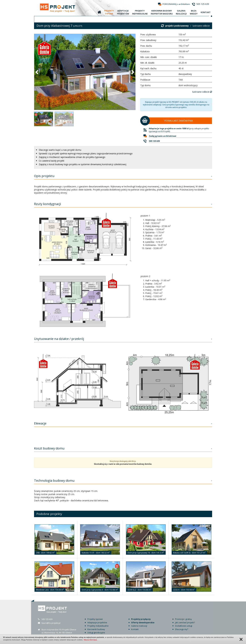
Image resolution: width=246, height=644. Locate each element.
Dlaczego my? (182, 629)
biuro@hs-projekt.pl (51, 623)
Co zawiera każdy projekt (52, 161)
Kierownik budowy (96, 629)
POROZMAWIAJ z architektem (176, 4)
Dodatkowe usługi (184, 626)
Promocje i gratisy (183, 619)
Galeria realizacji (139, 626)
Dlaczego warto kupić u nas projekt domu (60, 150)
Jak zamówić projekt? (185, 622)
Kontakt (135, 629)
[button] (37, 72)
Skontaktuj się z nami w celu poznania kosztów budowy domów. (123, 464)
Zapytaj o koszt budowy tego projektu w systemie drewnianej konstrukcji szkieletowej (83, 164)
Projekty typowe (95, 619)
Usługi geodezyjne (96, 633)
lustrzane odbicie (201, 26)
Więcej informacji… (91, 640)
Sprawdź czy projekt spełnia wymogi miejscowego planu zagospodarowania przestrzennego (86, 153)
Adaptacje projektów (97, 622)
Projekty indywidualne (98, 626)
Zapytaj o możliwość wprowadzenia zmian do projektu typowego (72, 157)
